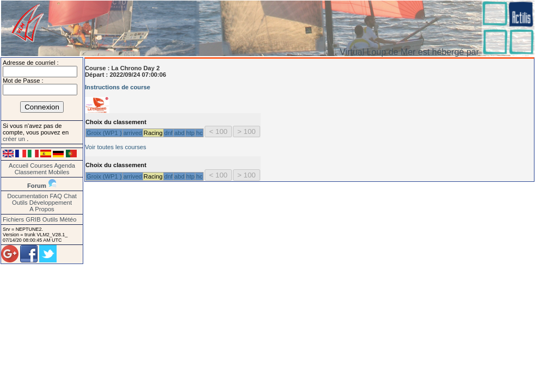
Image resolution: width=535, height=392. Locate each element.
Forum (37, 186)
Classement (31, 172)
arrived (133, 133)
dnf (169, 133)
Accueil (19, 166)
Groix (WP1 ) (104, 133)
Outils (20, 203)
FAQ (56, 196)
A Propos (42, 209)
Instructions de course (118, 87)
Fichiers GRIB (22, 219)
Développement (51, 203)
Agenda (64, 166)
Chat (70, 196)
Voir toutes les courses (116, 147)
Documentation (27, 196)
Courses (41, 166)
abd (179, 133)
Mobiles (59, 172)
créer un (15, 139)
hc (199, 133)
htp (190, 133)
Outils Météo (60, 219)
